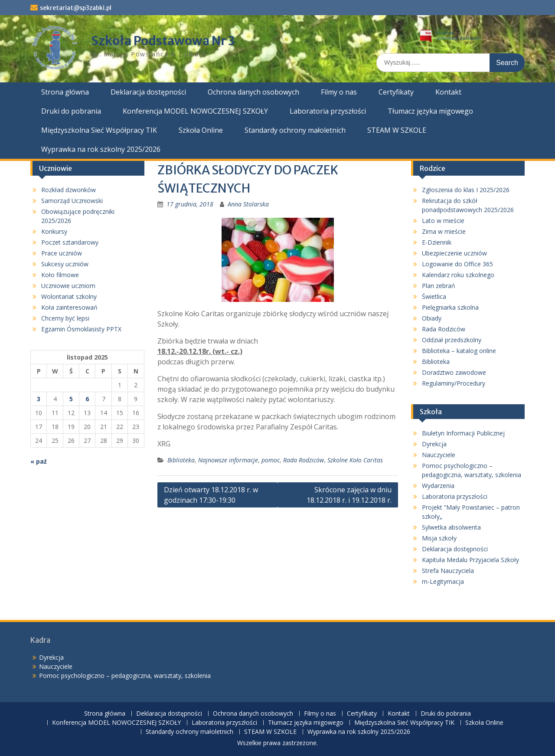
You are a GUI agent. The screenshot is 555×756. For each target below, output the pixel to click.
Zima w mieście (444, 231)
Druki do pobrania (71, 111)
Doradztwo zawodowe (454, 372)
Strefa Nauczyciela (448, 571)
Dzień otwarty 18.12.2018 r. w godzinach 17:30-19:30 (211, 495)
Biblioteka (181, 460)
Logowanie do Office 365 (457, 264)
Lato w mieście (443, 221)
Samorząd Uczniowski (72, 201)
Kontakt (448, 92)
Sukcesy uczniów (65, 264)
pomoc (271, 460)
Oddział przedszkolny (452, 340)
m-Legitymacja (443, 581)
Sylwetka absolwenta (451, 527)
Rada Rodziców (304, 460)
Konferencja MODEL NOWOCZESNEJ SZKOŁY (195, 111)
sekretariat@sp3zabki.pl (76, 8)
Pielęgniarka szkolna (450, 307)
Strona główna (65, 92)
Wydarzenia (438, 486)
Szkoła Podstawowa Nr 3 (163, 41)
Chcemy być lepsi (65, 318)
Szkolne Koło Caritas (355, 460)
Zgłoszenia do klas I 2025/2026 (466, 190)
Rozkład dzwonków (69, 190)
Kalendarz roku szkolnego (458, 275)
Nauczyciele (439, 455)
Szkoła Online (201, 130)
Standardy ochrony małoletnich (295, 130)
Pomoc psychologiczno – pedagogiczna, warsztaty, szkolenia (125, 676)
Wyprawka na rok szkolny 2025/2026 (101, 149)
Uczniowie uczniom (68, 286)
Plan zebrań (439, 286)
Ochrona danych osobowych (253, 92)
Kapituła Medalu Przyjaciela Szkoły (470, 560)
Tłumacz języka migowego (430, 111)
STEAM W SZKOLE (397, 130)
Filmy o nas (339, 92)
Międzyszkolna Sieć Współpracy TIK (99, 130)
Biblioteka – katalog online (459, 351)
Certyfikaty (396, 92)
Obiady (432, 318)
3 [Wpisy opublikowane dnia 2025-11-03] (39, 399)
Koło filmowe (60, 275)
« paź (39, 461)
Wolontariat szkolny (69, 296)
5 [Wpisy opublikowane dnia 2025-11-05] (71, 399)
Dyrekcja (434, 444)
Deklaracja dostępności (148, 92)
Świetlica (434, 296)
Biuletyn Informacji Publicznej (463, 433)
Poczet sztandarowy (70, 242)
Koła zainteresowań (69, 307)
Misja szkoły (439, 538)
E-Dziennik (437, 242)
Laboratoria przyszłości (328, 111)
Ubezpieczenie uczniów (454, 253)
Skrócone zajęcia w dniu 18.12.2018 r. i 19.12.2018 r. (349, 495)
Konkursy (54, 231)
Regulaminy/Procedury (454, 383)
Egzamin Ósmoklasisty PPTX (81, 329)
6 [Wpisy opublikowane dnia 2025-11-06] (87, 399)
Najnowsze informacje (228, 460)
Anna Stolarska (248, 204)
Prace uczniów (62, 253)
